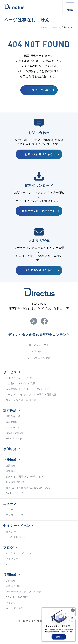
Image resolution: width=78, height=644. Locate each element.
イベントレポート (16, 551)
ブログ (9, 562)
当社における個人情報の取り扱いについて (31, 500)
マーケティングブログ (19, 568)
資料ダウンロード (39, 350)
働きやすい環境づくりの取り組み (26, 488)
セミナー (11, 545)
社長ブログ (12, 574)
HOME (43, 27)
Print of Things (14, 448)
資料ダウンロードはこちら (39, 214)
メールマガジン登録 (39, 364)
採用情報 (10, 591)
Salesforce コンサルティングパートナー (30, 396)
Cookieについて (15, 505)
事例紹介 (10, 459)
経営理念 (11, 482)
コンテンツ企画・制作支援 (22, 408)
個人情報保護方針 (16, 494)
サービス (10, 379)
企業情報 (10, 471)
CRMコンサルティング (19, 385)
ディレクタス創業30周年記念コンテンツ (39, 340)
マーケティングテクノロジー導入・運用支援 (32, 402)
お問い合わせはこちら (39, 156)
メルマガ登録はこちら (39, 274)
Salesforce (12, 431)
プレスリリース (15, 528)
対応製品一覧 (13, 425)
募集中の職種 (13, 603)
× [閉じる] (73, 610)
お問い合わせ (39, 357)
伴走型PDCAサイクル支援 (21, 391)
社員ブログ (12, 580)
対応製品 (10, 419)
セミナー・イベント (19, 539)
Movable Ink (13, 437)
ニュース (10, 516)
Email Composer (16, 442)
